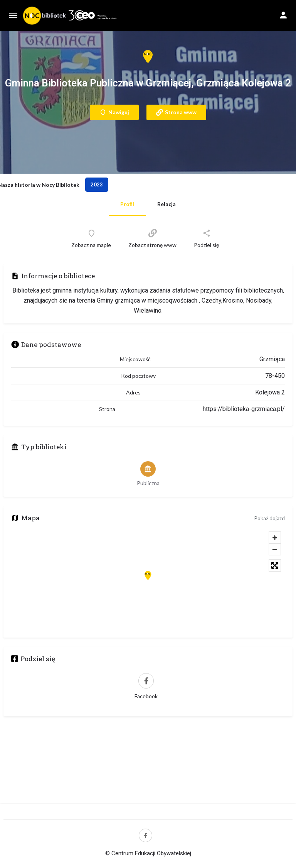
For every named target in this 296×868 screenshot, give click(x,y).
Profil (127, 204)
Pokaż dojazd (270, 518)
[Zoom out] (275, 549)
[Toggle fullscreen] (275, 565)
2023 (97, 184)
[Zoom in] (275, 538)
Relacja (166, 204)
